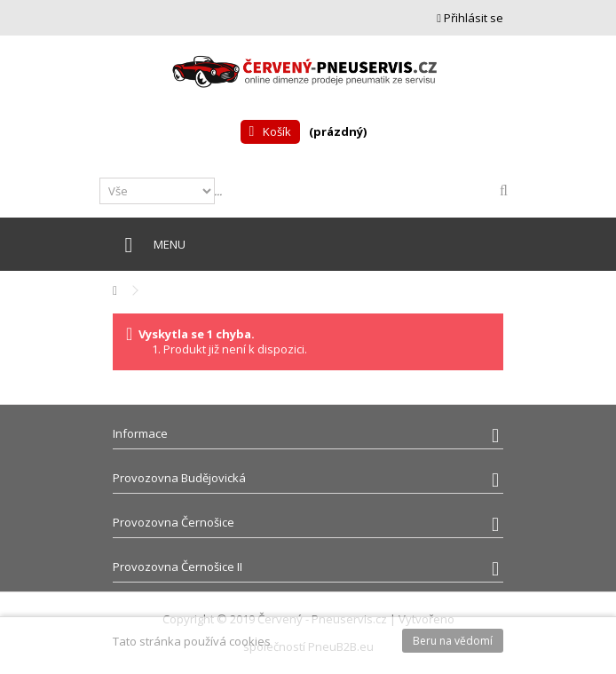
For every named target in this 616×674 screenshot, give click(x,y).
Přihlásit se (470, 18)
